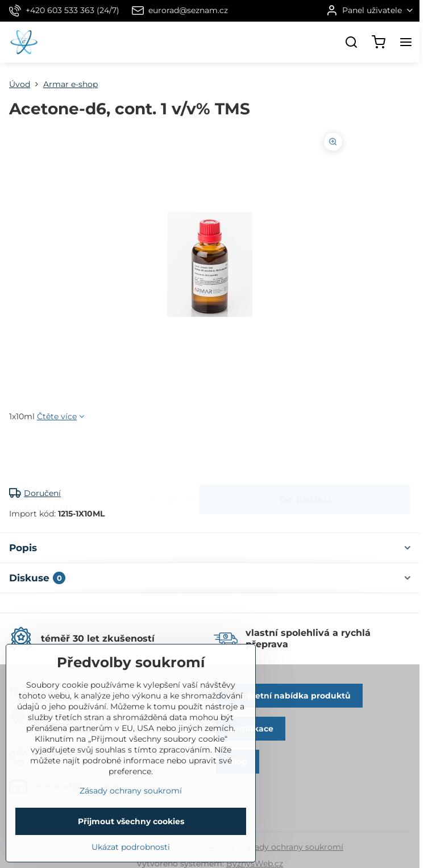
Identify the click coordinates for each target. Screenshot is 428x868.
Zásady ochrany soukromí (292, 847)
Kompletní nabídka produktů (289, 696)
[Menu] (406, 42)
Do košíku (305, 455)
